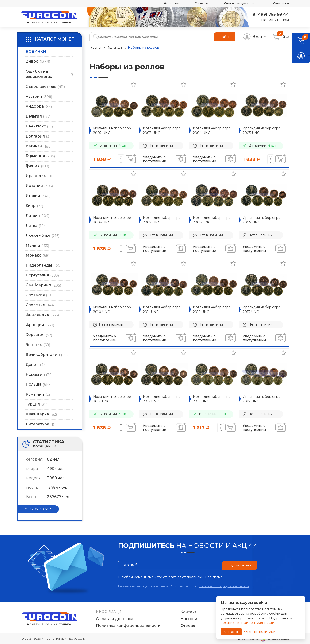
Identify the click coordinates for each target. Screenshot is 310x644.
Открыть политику (259, 632)
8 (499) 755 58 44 (269, 14)
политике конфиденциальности (247, 623)
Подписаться (239, 564)
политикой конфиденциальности (224, 586)
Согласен (231, 632)
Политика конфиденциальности (128, 626)
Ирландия (115, 48)
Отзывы (196, 3)
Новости (164, 3)
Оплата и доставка (237, 3)
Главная (96, 48)
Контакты (280, 3)
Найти (224, 37)
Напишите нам (275, 20)
